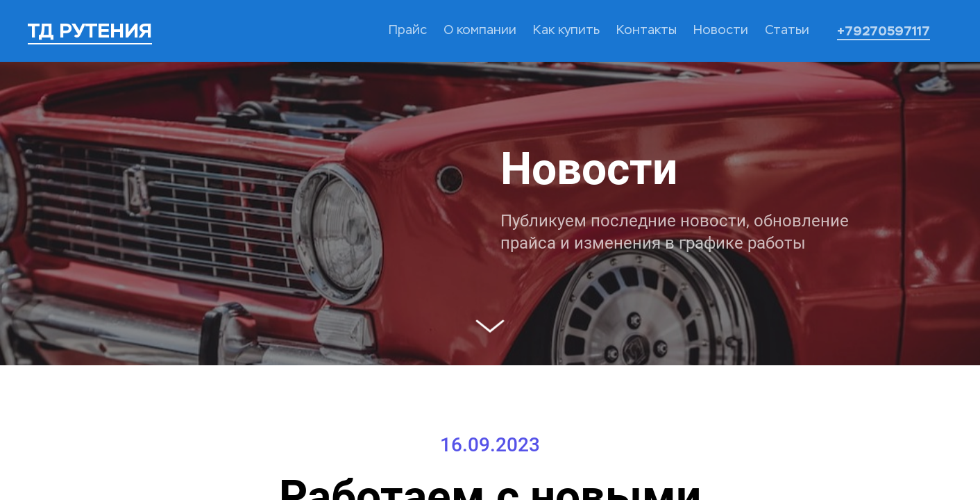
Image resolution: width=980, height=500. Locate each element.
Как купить (566, 31)
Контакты (647, 31)
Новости (721, 31)
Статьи (787, 31)
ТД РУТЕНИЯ (90, 31)
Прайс (408, 31)
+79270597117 (884, 31)
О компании (480, 31)
